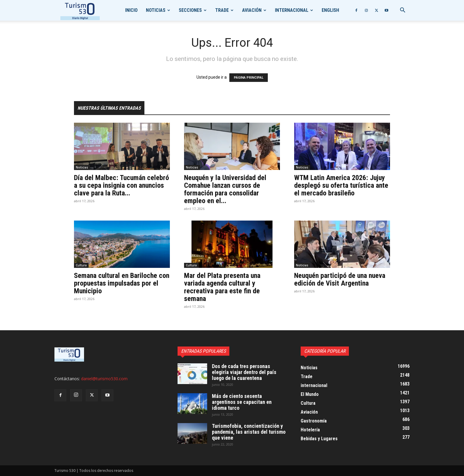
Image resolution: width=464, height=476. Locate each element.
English (330, 10)
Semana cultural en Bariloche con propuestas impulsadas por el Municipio (122, 283)
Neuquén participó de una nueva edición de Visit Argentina (340, 279)
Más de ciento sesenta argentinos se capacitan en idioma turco (242, 402)
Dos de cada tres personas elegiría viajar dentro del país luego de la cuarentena (244, 372)
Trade (222, 10)
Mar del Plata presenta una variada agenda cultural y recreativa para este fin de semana (222, 287)
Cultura (81, 265)
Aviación (252, 10)
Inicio (131, 10)
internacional (292, 10)
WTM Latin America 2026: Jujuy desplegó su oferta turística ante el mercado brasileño (341, 185)
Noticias (156, 10)
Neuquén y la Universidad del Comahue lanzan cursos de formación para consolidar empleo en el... (225, 189)
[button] (402, 11)
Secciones (190, 10)
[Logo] (80, 10)
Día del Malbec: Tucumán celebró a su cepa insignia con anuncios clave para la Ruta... (121, 185)
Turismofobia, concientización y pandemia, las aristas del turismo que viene (249, 432)
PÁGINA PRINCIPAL (249, 78)
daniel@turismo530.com (104, 379)
